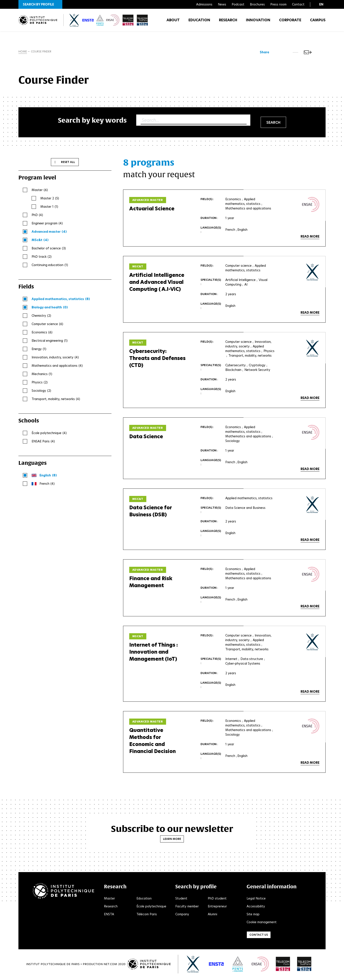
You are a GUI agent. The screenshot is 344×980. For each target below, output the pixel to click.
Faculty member (187, 907)
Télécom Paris (147, 915)
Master (109, 899)
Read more (310, 237)
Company (182, 915)
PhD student (217, 899)
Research (228, 22)
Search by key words (92, 121)
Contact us (259, 936)
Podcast (238, 4)
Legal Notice (256, 899)
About (173, 22)
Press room (278, 4)
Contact (298, 4)
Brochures (257, 4)
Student (181, 899)
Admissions (204, 4)
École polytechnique (151, 907)
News (222, 4)
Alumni (212, 915)
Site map (253, 915)
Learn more (172, 840)
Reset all (68, 163)
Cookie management (262, 923)
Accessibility (256, 907)
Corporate (290, 22)
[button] (40, 4)
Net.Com (110, 965)
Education (199, 22)
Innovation (258, 22)
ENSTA (109, 915)
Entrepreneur (217, 907)
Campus (318, 22)
